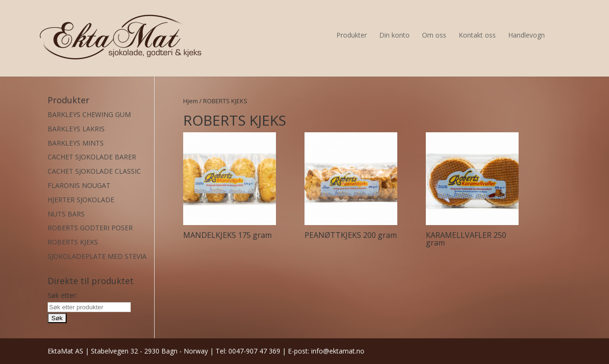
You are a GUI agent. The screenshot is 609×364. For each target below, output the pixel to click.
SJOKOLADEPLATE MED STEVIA (97, 256)
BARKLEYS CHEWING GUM (89, 114)
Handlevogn (526, 35)
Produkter (352, 35)
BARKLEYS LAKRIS (76, 129)
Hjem (191, 101)
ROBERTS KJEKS (73, 242)
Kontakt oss (477, 35)
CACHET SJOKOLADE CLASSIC (94, 171)
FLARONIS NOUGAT (79, 185)
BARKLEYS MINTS (76, 143)
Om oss (434, 35)
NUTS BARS (66, 214)
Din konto (394, 35)
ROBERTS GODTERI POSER (90, 228)
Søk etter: (62, 295)
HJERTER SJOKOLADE (81, 200)
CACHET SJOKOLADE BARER (92, 157)
